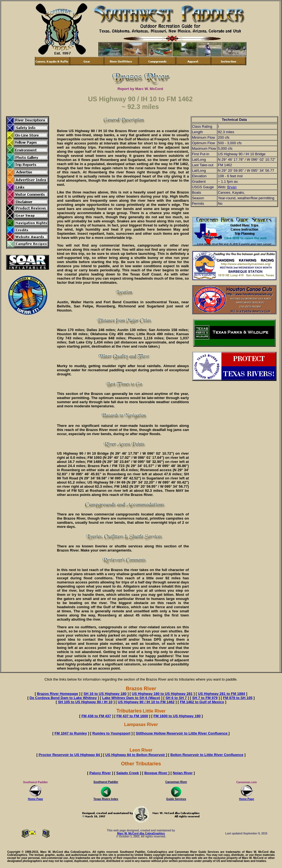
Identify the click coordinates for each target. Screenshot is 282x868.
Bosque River (156, 773)
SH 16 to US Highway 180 (105, 694)
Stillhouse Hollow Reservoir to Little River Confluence (182, 733)
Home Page (36, 798)
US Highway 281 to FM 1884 (222, 694)
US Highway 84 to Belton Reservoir (135, 755)
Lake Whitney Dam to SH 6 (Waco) (131, 698)
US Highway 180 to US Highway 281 (162, 694)
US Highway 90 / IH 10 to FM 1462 (146, 702)
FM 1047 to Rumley (71, 733)
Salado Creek (128, 773)
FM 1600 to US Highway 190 (177, 716)
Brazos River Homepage (58, 694)
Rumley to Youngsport (111, 733)
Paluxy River (100, 773)
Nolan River (183, 773)
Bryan (232, 187)
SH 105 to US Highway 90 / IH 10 (85, 702)
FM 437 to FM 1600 (132, 716)
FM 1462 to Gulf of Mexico (202, 702)
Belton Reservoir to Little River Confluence (207, 755)
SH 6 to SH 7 (176, 698)
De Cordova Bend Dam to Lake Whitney (63, 698)
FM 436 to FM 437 (96, 716)
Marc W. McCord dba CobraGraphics (141, 833)
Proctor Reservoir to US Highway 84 (70, 755)
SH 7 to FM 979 (205, 698)
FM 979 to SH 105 (238, 698)
